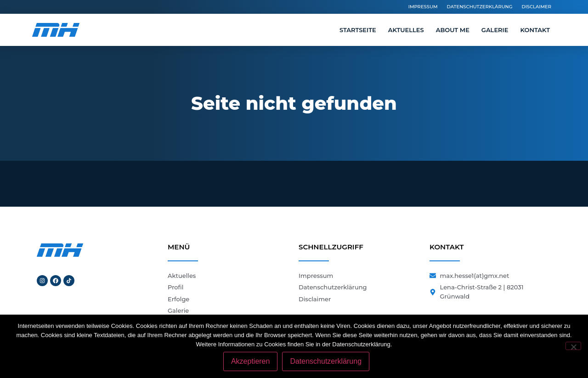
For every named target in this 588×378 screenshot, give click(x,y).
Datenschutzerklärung (479, 7)
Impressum (423, 7)
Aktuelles (406, 30)
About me (453, 30)
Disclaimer (536, 7)
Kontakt (535, 30)
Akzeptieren (251, 361)
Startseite (358, 30)
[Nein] (573, 346)
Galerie (495, 30)
